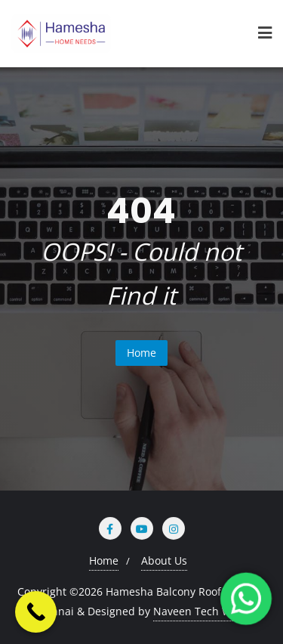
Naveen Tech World (203, 611)
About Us (164, 560)
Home (141, 353)
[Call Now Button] (36, 612)
